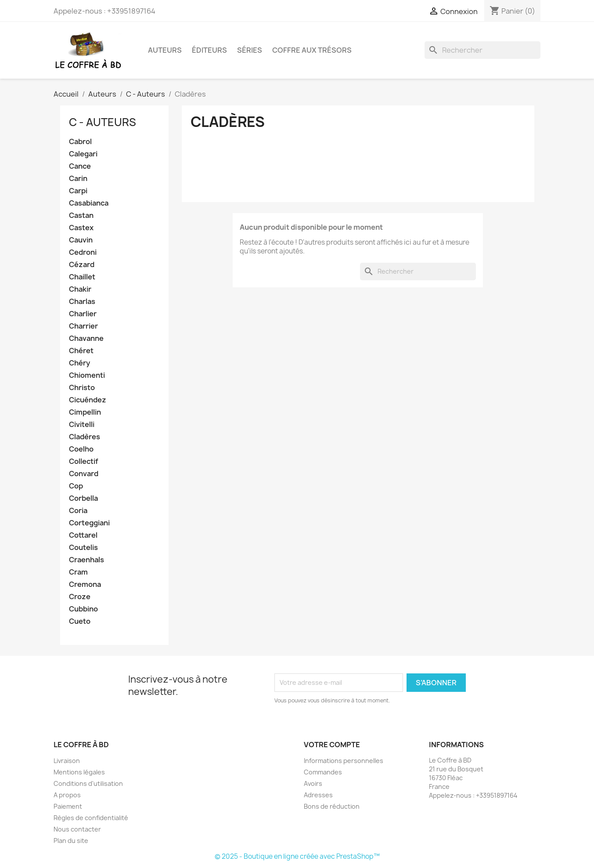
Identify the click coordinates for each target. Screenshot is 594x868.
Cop (76, 486)
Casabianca (89, 203)
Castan (81, 215)
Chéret (81, 351)
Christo (82, 388)
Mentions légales (79, 772)
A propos (67, 795)
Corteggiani (89, 523)
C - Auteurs (103, 122)
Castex (81, 228)
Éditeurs (209, 50)
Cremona (85, 584)
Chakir (80, 289)
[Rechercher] (482, 50)
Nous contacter (77, 829)
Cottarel (83, 535)
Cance (80, 166)
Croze (80, 597)
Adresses (318, 795)
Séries (250, 50)
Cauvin (81, 240)
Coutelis (83, 548)
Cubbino (83, 609)
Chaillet (82, 277)
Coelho (81, 449)
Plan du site (71, 841)
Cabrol (80, 142)
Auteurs (165, 50)
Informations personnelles (344, 761)
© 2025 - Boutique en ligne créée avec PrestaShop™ (297, 856)
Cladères (85, 437)
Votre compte (332, 745)
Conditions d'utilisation (88, 783)
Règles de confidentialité (91, 818)
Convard (84, 474)
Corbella (83, 498)
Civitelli (82, 425)
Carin (78, 179)
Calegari (83, 154)
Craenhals (86, 560)
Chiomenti (87, 375)
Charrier (83, 326)
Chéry (79, 363)
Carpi (78, 191)
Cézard (82, 265)
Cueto (80, 621)
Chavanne (86, 338)
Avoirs (313, 783)
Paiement (68, 806)
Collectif (84, 461)
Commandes (323, 772)
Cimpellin (85, 412)
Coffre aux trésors (312, 50)
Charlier (83, 314)
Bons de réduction (332, 806)
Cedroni (83, 252)
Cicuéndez (88, 400)
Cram (78, 572)
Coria (78, 511)
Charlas (82, 302)
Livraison (67, 761)
